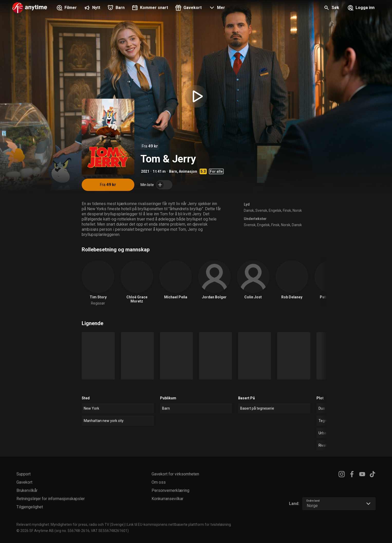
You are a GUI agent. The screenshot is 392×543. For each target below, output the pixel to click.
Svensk (261, 210)
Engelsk (275, 210)
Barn (173, 171)
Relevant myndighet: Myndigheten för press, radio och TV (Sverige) (71, 524)
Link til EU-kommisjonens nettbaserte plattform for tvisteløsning (179, 524)
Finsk (287, 210)
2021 (145, 171)
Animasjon (188, 171)
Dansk (249, 210)
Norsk (297, 210)
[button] (216, 8)
